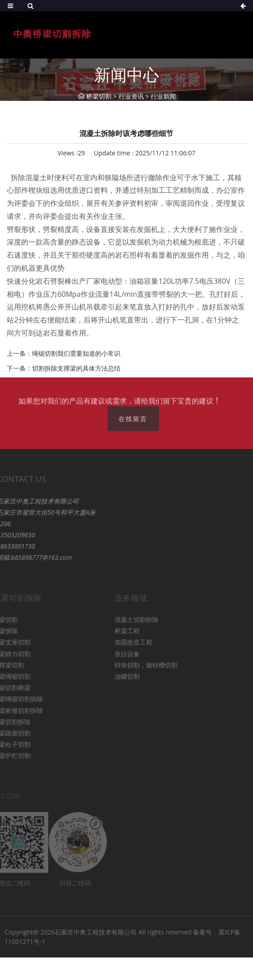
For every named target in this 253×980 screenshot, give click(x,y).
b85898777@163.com (32, 557)
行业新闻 (163, 96)
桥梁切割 (99, 96)
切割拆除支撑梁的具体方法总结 (76, 368)
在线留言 (136, 419)
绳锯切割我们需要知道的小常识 (76, 353)
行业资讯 (131, 96)
